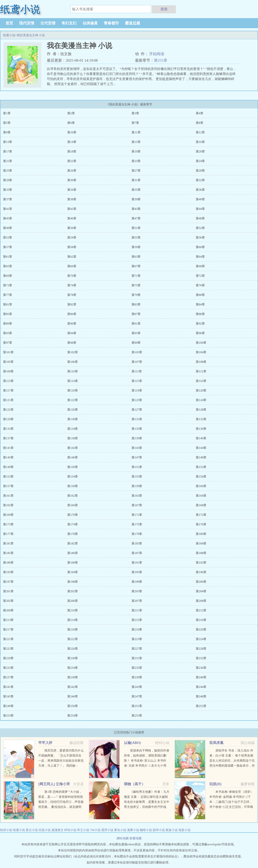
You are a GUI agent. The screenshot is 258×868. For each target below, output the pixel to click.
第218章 (73, 629)
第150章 (73, 467)
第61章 (8, 257)
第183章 (137, 543)
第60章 (200, 247)
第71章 (136, 276)
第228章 (201, 649)
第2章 (71, 113)
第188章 (201, 553)
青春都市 (111, 23)
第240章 (201, 677)
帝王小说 (83, 830)
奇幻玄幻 (69, 23)
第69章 (8, 276)
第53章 (8, 238)
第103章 (137, 352)
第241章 (8, 687)
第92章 (200, 324)
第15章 (136, 142)
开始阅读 (157, 54)
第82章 (72, 304)
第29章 (8, 180)
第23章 (136, 161)
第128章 (201, 410)
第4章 (200, 113)
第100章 (201, 343)
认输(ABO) (133, 743)
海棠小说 (184, 830)
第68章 (200, 266)
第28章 (200, 171)
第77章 (8, 295)
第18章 (72, 151)
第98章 (72, 343)
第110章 (73, 371)
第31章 (136, 180)
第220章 (201, 629)
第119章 (137, 390)
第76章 (200, 285)
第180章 (201, 534)
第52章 (200, 228)
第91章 (136, 324)
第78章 (72, 295)
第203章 (137, 591)
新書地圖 (136, 838)
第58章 (72, 247)
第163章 (137, 496)
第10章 (72, 132)
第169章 (8, 515)
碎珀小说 (70, 830)
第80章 (200, 295)
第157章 (8, 486)
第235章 (137, 668)
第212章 (201, 610)
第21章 (8, 161)
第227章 (137, 649)
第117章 (8, 390)
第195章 (137, 572)
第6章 (71, 123)
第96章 (200, 333)
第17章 (8, 151)
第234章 (73, 668)
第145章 (8, 457)
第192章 (201, 563)
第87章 (136, 314)
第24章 (200, 161)
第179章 (137, 534)
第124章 (201, 400)
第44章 (200, 209)
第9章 (7, 132)
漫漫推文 (57, 830)
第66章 (72, 266)
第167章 (137, 505)
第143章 (137, 448)
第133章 (8, 429)
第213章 (8, 620)
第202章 (73, 591)
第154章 (73, 477)
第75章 (136, 285)
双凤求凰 (216, 743)
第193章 (8, 572)
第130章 (73, 419)
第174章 (73, 524)
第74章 (72, 285)
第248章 (201, 696)
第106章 (73, 362)
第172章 (201, 515)
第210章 (73, 610)
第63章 (136, 257)
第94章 (72, 333)
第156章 (201, 477)
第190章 (73, 563)
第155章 (137, 477)
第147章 (137, 457)
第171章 (137, 515)
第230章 (73, 658)
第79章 (136, 295)
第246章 (73, 696)
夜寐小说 (172, 830)
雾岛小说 (120, 830)
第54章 (72, 238)
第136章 (201, 429)
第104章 (201, 352)
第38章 (72, 199)
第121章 (8, 400)
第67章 (136, 266)
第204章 (201, 591)
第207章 (137, 601)
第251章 (137, 706)
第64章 (200, 257)
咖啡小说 (146, 830)
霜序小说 (107, 830)
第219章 (137, 629)
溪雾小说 (133, 830)
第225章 (8, 649)
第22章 (72, 161)
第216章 (201, 620)
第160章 (201, 486)
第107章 (137, 362)
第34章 (72, 190)
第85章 (8, 314)
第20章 (200, 151)
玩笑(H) (215, 784)
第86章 (72, 314)
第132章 (201, 419)
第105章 (8, 362)
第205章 (8, 601)
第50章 (72, 228)
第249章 (8, 706)
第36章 (200, 190)
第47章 (136, 218)
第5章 (7, 123)
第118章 (73, 390)
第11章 (136, 132)
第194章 (73, 572)
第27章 (136, 171)
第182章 (73, 543)
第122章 (73, 400)
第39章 (136, 199)
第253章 (8, 716)
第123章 (137, 400)
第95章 (136, 333)
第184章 (201, 543)
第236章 (201, 668)
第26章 (72, 171)
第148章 (201, 457)
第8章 (200, 123)
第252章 (201, 706)
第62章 (72, 257)
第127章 (137, 410)
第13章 (8, 142)
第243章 (137, 687)
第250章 (73, 706)
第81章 (8, 304)
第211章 (137, 610)
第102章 (73, 352)
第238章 (73, 677)
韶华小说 (159, 830)
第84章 (200, 304)
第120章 (201, 390)
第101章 (8, 352)
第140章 (201, 438)
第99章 (136, 343)
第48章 (200, 218)
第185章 (8, 553)
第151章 (137, 467)
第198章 (73, 582)
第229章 (8, 658)
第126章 (73, 410)
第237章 (8, 677)
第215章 (137, 620)
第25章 (8, 171)
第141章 (8, 448)
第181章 (8, 543)
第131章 (137, 419)
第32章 (200, 180)
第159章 (137, 486)
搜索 (164, 9)
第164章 (201, 496)
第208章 (201, 601)
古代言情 (48, 23)
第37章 (8, 199)
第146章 (73, 457)
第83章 (136, 304)
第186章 (73, 553)
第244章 (201, 687)
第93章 (8, 333)
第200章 (201, 582)
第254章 (73, 716)
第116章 (201, 381)
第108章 (201, 362)
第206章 (73, 601)
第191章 (137, 563)
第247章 (137, 696)
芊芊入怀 (45, 743)
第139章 (137, 438)
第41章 (8, 209)
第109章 (8, 371)
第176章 (201, 524)
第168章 (201, 505)
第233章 (8, 668)
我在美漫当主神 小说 (31, 35)
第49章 (8, 228)
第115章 (137, 381)
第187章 (137, 553)
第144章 (201, 448)
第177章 (8, 534)
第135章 (137, 429)
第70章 (72, 276)
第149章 (8, 467)
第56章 (200, 238)
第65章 (8, 266)
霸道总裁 (133, 23)
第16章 (200, 142)
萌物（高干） (135, 784)
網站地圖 (123, 838)
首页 (9, 23)
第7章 (135, 123)
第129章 (8, 419)
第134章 (73, 429)
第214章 (73, 620)
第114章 (73, 381)
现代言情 (27, 23)
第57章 (8, 247)
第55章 (136, 238)
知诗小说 (6, 830)
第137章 (8, 438)
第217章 (8, 629)
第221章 (8, 639)
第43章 (136, 209)
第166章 (73, 505)
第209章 (8, 610)
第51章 (136, 228)
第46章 (72, 218)
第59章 (136, 247)
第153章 (8, 477)
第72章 (200, 276)
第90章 (72, 324)
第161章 (8, 496)
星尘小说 (32, 830)
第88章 (200, 314)
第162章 (73, 496)
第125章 (8, 410)
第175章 (137, 524)
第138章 (73, 438)
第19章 (136, 151)
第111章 (137, 371)
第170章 (73, 515)
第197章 (8, 582)
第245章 (8, 696)
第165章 (8, 505)
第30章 (72, 180)
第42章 (72, 209)
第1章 (7, 113)
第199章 (137, 582)
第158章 (73, 486)
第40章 (200, 199)
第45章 (8, 218)
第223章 (137, 639)
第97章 (8, 343)
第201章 (8, 591)
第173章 (8, 524)
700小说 (95, 830)
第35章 (136, 190)
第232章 (201, 658)
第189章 (8, 563)
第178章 (73, 534)
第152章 (201, 467)
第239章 (137, 677)
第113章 (8, 381)
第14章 (72, 142)
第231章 (137, 658)
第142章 (73, 448)
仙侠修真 (90, 23)
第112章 (201, 371)
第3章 (135, 113)
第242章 (73, 687)
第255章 (161, 60)
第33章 (8, 190)
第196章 (201, 572)
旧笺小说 (45, 830)
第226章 (73, 649)
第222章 (73, 639)
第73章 (8, 285)
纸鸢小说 (9, 35)
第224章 (201, 639)
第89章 (8, 324)
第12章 (200, 132)
